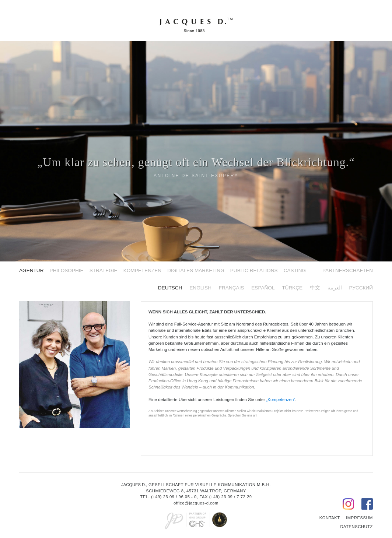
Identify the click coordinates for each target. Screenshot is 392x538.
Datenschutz (356, 527)
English (200, 288)
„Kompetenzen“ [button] (281, 400)
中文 (315, 288)
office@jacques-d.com (196, 503)
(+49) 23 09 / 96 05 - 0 (174, 497)
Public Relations (254, 270)
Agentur (31, 270)
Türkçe (292, 288)
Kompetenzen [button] (142, 270)
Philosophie (66, 270)
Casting (295, 270)
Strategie (104, 270)
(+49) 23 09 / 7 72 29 (231, 497)
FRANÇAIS (232, 288)
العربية (335, 288)
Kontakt (330, 518)
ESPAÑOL (263, 288)
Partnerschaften (348, 270)
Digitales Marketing (196, 270)
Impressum (359, 518)
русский (361, 288)
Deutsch (170, 288)
